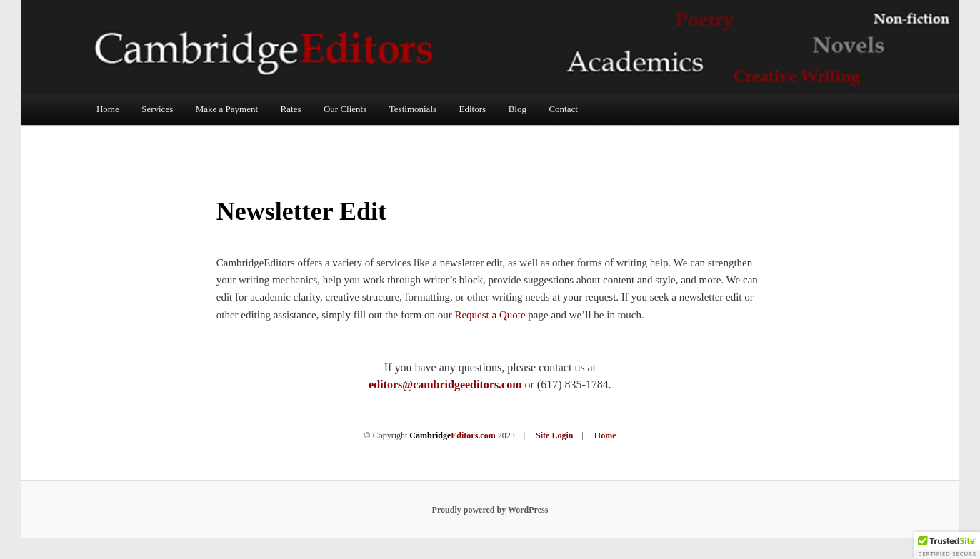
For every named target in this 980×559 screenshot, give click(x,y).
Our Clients (345, 109)
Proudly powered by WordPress (490, 510)
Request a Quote (490, 315)
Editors (473, 109)
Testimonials (413, 109)
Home (108, 109)
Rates (291, 109)
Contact (563, 109)
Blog (517, 109)
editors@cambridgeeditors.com (445, 384)
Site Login (554, 435)
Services (157, 109)
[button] (947, 545)
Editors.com (452, 435)
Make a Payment (227, 109)
